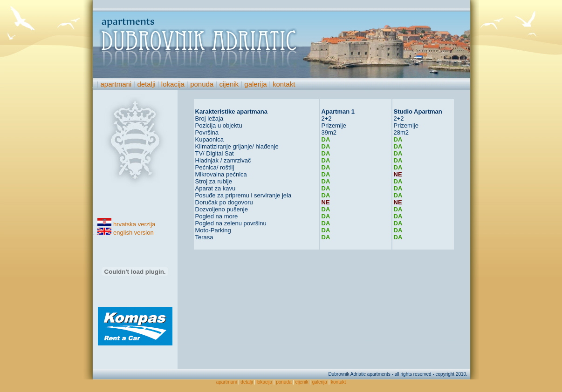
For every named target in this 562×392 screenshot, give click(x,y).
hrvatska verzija (134, 224)
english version (134, 233)
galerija (255, 84)
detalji (146, 84)
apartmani (116, 84)
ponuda (202, 84)
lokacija (173, 84)
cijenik (229, 84)
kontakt (284, 84)
